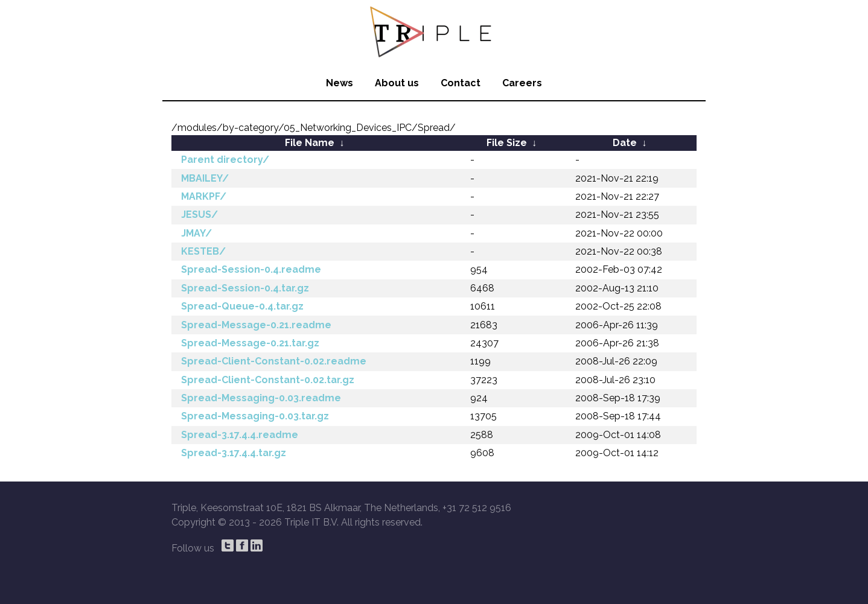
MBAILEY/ (205, 178)
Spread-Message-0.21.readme (256, 325)
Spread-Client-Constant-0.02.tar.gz (268, 380)
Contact (461, 83)
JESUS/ (199, 215)
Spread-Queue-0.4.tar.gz (242, 306)
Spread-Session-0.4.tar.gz (245, 288)
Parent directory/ (225, 160)
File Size (507, 143)
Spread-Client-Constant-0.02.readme (274, 361)
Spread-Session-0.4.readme (251, 269)
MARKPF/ (204, 196)
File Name (310, 143)
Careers (522, 83)
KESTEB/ (203, 251)
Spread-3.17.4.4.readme (240, 435)
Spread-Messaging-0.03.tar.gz (255, 416)
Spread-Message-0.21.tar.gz (250, 343)
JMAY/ (196, 233)
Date (625, 143)
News (340, 83)
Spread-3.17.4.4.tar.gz (234, 453)
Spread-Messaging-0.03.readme (261, 398)
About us (397, 83)
